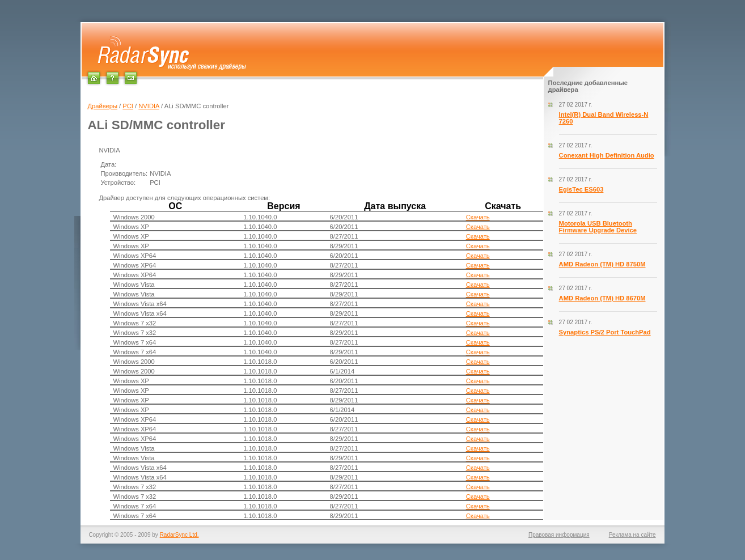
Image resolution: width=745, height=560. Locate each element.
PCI (128, 106)
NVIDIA (149, 106)
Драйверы (102, 106)
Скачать (478, 217)
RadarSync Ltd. (179, 535)
